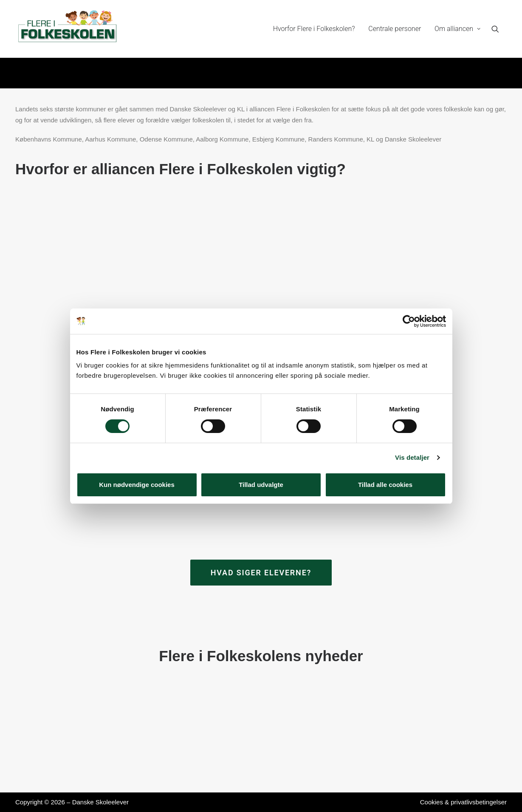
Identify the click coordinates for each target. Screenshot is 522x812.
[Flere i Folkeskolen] (68, 29)
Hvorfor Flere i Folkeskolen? (314, 29)
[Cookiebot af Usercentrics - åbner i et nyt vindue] (409, 321)
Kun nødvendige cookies (137, 485)
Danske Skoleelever (100, 802)
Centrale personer (395, 29)
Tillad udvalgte (261, 485)
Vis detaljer (412, 457)
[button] (499, 29)
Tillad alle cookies (385, 485)
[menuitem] (314, 29)
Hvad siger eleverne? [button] (261, 573)
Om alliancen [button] (457, 29)
